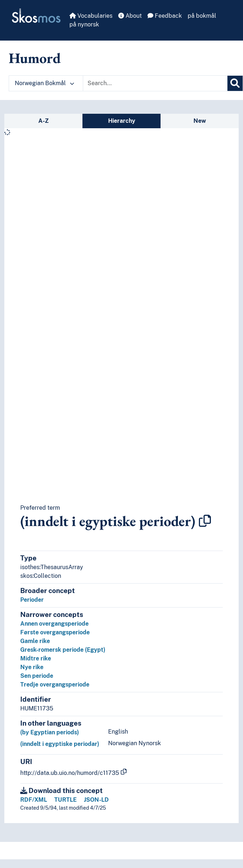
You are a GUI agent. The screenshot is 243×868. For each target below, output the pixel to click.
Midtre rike (36, 658)
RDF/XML (34, 800)
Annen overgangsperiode (54, 624)
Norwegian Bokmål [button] (44, 83)
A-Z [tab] (44, 121)
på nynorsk (84, 24)
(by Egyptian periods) (50, 732)
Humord (35, 58)
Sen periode (37, 676)
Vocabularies (91, 16)
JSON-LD (96, 800)
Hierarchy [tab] (122, 121)
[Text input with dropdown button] (155, 83)
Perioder (32, 600)
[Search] (235, 83)
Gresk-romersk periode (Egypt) (63, 650)
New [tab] (200, 121)
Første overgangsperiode (55, 632)
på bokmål (202, 16)
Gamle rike (35, 641)
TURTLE (65, 800)
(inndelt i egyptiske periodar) (60, 744)
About (130, 16)
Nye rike (32, 667)
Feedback (165, 16)
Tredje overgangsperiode (55, 685)
